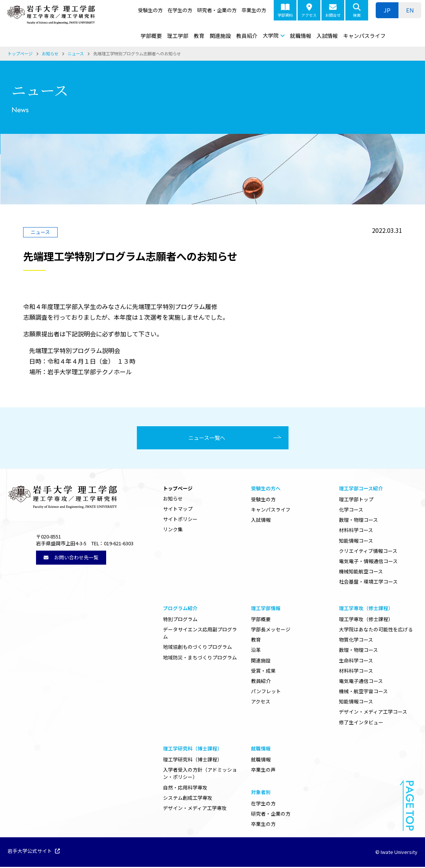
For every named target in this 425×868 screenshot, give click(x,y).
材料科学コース (356, 531)
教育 (199, 36)
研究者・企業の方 (217, 10)
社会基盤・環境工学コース (368, 583)
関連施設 (220, 36)
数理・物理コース (358, 521)
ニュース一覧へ (210, 438)
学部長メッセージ (271, 630)
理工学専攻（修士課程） (366, 620)
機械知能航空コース (361, 572)
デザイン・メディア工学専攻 (195, 809)
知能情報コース (356, 542)
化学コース (351, 511)
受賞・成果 (263, 672)
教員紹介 (247, 36)
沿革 (256, 651)
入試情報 (327, 36)
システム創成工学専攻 (188, 799)
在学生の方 (180, 10)
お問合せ (333, 11)
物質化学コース (356, 641)
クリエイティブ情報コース (368, 552)
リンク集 (173, 530)
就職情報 (301, 36)
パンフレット (266, 692)
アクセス (309, 11)
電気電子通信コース (361, 682)
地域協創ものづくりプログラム (198, 648)
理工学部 (178, 36)
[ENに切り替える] (410, 10)
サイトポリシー (180, 520)
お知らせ (173, 500)
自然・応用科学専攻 (185, 789)
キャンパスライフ (364, 36)
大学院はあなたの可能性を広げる (376, 630)
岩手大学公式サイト (34, 852)
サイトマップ (178, 510)
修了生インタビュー (361, 723)
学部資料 (285, 11)
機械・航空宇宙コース (363, 692)
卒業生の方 (254, 10)
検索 (357, 11)
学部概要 (151, 36)
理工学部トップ (356, 500)
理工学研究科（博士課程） (193, 760)
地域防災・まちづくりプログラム (200, 658)
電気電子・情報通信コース (368, 562)
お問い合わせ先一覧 (71, 558)
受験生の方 (150, 10)
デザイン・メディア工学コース (373, 713)
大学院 (271, 35)
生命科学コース (356, 661)
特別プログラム (180, 620)
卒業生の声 (263, 771)
